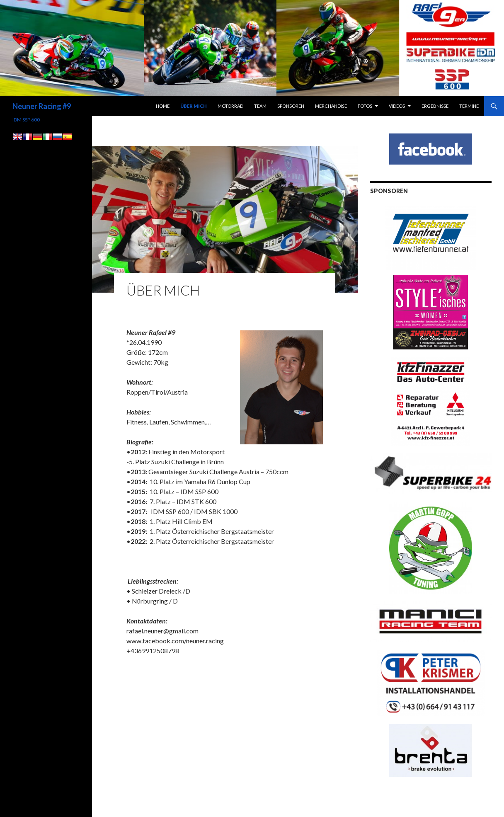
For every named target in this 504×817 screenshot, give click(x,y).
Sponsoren (291, 106)
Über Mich (194, 106)
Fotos (365, 106)
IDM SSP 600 (26, 120)
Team (260, 106)
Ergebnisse (435, 106)
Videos (397, 106)
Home (163, 106)
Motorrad (230, 106)
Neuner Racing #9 (42, 106)
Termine (469, 106)
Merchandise (331, 106)
